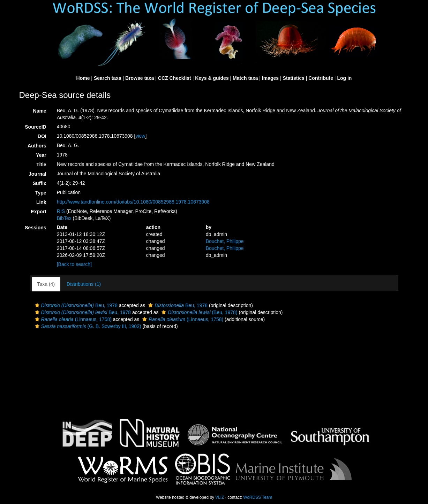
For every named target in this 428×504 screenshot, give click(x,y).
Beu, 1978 (75, 305)
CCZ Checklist (175, 78)
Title (41, 165)
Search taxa (108, 78)
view (140, 136)
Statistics (294, 78)
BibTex (64, 218)
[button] (37, 305)
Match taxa (245, 78)
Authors (37, 146)
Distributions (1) (84, 284)
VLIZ (220, 497)
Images (270, 78)
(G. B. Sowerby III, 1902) (87, 326)
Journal (37, 174)
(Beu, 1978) (198, 312)
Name (40, 111)
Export (38, 212)
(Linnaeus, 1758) (72, 319)
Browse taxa (140, 78)
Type (41, 193)
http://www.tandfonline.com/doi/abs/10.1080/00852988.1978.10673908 (133, 202)
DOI (42, 136)
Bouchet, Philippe (225, 241)
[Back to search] (74, 264)
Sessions (35, 228)
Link (41, 202)
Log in (344, 78)
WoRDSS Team (258, 497)
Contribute (321, 78)
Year (41, 155)
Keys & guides (212, 78)
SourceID (35, 127)
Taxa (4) (46, 284)
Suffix (40, 183)
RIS (61, 211)
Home (83, 78)
